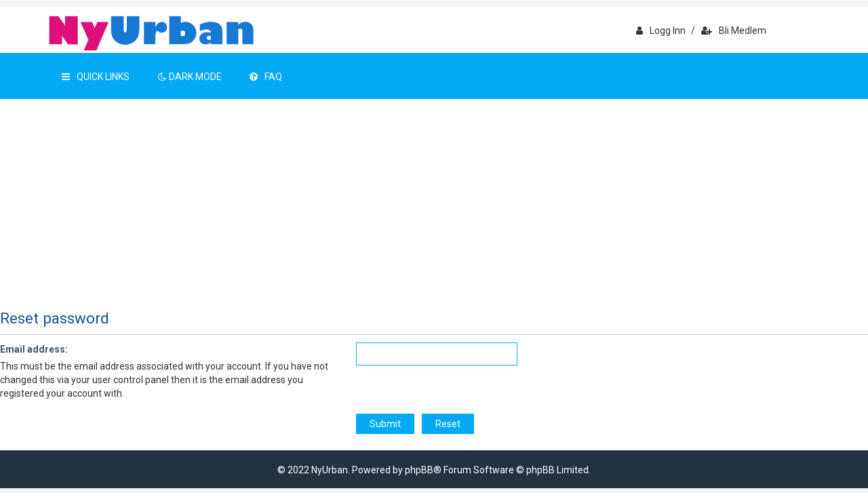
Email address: (34, 349)
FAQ (266, 77)
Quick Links (96, 77)
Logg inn (661, 31)
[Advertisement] (434, 201)
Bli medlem (734, 31)
